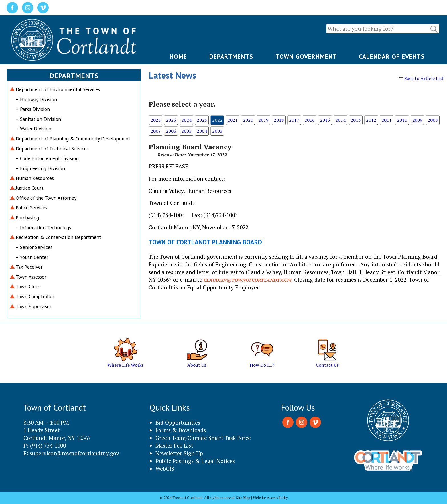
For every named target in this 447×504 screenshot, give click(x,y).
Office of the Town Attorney (46, 198)
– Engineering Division (40, 168)
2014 (340, 120)
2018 (279, 120)
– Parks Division (33, 109)
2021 (233, 120)
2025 (171, 120)
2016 (310, 120)
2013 (356, 120)
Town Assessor (31, 277)
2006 (171, 131)
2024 (186, 120)
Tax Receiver (29, 267)
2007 (156, 131)
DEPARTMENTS (231, 56)
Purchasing (27, 218)
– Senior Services (34, 247)
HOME (178, 56)
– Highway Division (36, 99)
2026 (156, 120)
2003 (217, 131)
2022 (217, 120)
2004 (202, 131)
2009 (417, 120)
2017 (294, 120)
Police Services (32, 208)
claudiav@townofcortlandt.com (248, 280)
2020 (248, 120)
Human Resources (35, 178)
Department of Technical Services (52, 149)
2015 (325, 120)
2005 (186, 131)
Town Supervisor (33, 306)
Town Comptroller (35, 296)
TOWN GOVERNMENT (306, 56)
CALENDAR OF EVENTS (392, 56)
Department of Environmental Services (58, 89)
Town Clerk (28, 286)
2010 (402, 120)
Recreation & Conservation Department (58, 237)
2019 (263, 120)
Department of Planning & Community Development (73, 139)
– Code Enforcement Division (47, 158)
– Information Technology (43, 227)
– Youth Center (32, 257)
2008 (433, 120)
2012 (371, 120)
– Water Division (33, 129)
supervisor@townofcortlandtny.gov (74, 453)
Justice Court (30, 188)
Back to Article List (421, 78)
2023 (202, 120)
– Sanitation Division (38, 119)
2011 (387, 120)
